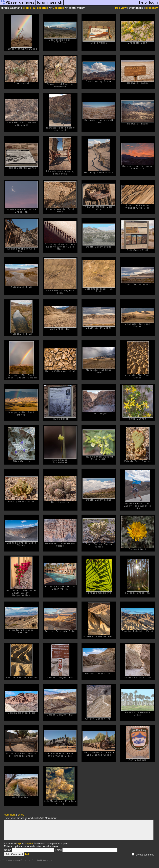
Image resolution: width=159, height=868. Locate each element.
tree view (121, 8)
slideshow (152, 8)
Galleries (58, 8)
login (19, 844)
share (21, 815)
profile (27, 8)
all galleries (41, 8)
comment (10, 815)
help (28, 854)
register (29, 844)
